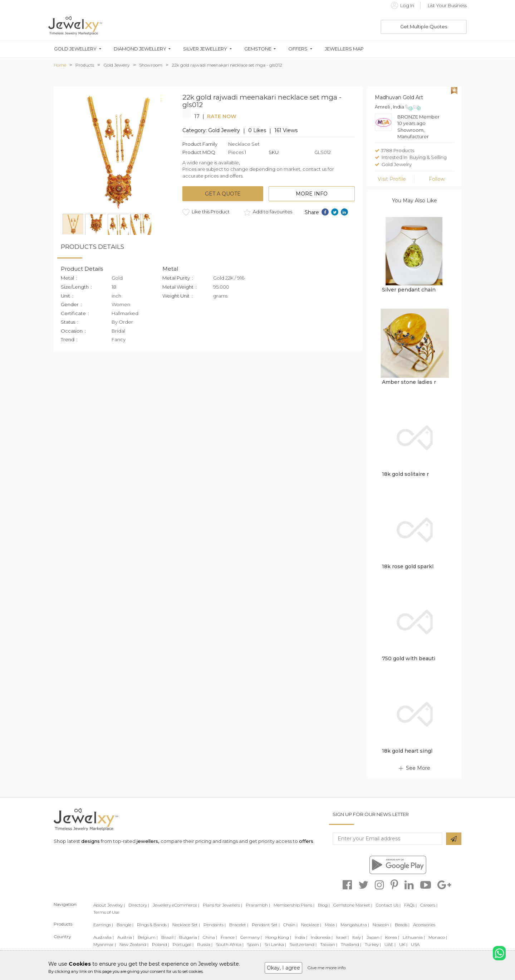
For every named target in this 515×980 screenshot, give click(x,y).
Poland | (161, 944)
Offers (298, 49)
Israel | (342, 937)
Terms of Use (106, 912)
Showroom (151, 65)
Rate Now (222, 116)
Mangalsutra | (355, 925)
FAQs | (410, 905)
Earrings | (103, 925)
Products (85, 65)
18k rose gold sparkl (408, 566)
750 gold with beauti (409, 658)
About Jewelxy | (109, 905)
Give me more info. (327, 968)
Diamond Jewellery (140, 49)
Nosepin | (382, 925)
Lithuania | (414, 937)
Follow (437, 179)
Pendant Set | (266, 925)
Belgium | (148, 937)
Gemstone (258, 49)
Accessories (424, 925)
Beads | (402, 925)
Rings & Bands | (153, 925)
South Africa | (230, 944)
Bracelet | (239, 925)
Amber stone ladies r (409, 382)
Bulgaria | (189, 937)
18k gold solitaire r (405, 474)
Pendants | (215, 925)
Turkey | (373, 944)
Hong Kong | (278, 937)
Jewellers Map (344, 49)
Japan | (374, 937)
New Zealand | (134, 944)
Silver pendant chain (409, 290)
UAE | (390, 944)
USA (415, 944)
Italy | (358, 937)
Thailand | (351, 944)
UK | (403, 944)
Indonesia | (322, 937)
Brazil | (168, 937)
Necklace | (311, 925)
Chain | (290, 925)
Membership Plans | (294, 905)
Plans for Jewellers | (222, 905)
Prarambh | (258, 905)
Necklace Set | (186, 925)
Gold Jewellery (75, 49)
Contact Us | (388, 905)
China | (210, 937)
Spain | (254, 944)
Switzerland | (303, 944)
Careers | (429, 905)
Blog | (324, 905)
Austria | (126, 937)
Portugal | (183, 944)
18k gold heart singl (407, 751)
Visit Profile (392, 179)
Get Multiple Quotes (424, 26)
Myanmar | (105, 944)
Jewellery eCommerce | (176, 905)
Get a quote (223, 194)
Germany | (251, 937)
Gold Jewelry (117, 65)
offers (306, 841)
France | (229, 937)
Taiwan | (329, 944)
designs (90, 841)
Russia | (205, 944)
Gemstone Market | (353, 905)
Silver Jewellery (205, 49)
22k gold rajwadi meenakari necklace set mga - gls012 (227, 65)
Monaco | (438, 937)
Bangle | (125, 925)
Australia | (104, 937)
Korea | (392, 937)
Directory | (139, 905)
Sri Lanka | (275, 944)
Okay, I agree (283, 968)
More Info (312, 194)
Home (60, 65)
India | (301, 937)
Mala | (331, 925)
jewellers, (148, 841)
